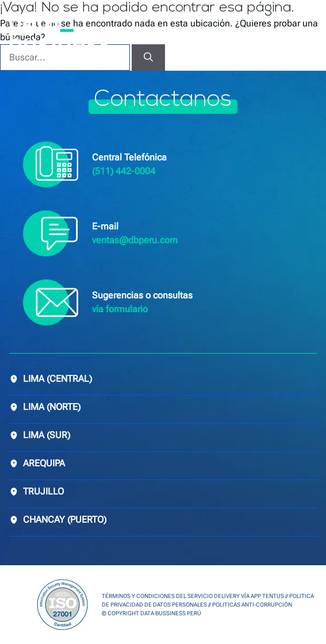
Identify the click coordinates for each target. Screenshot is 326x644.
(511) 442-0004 (124, 171)
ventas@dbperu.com (135, 240)
